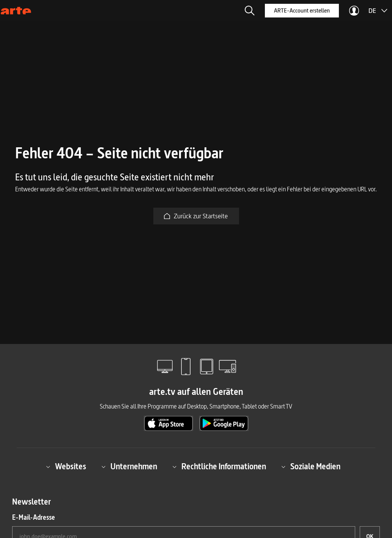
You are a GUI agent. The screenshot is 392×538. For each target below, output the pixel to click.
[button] (250, 11)
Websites (66, 467)
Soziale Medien (311, 467)
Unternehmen (129, 467)
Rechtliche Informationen (219, 467)
